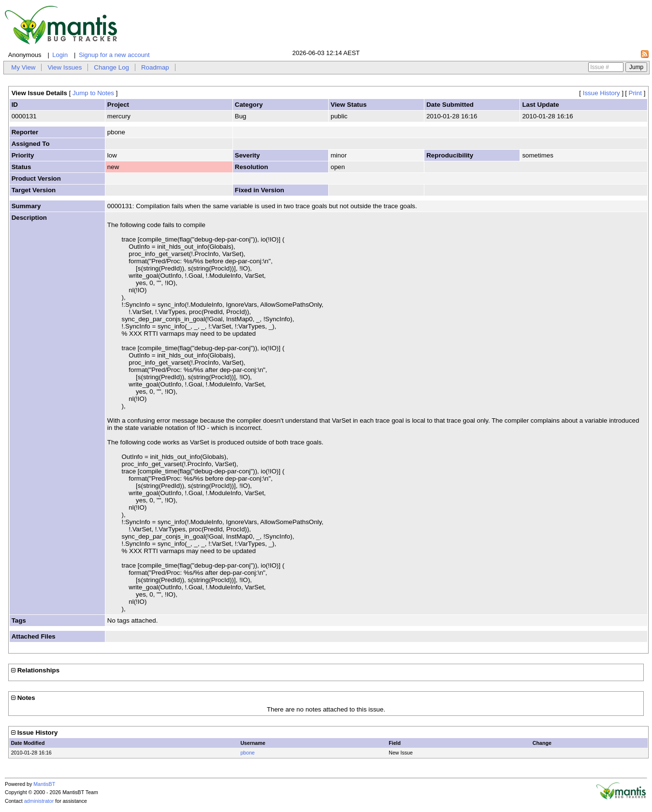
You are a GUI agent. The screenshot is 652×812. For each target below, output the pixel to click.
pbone (247, 753)
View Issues (65, 67)
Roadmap (155, 67)
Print (635, 93)
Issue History (601, 93)
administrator (39, 801)
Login (60, 55)
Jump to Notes (93, 93)
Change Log (111, 67)
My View (23, 67)
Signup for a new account (114, 55)
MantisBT (44, 784)
